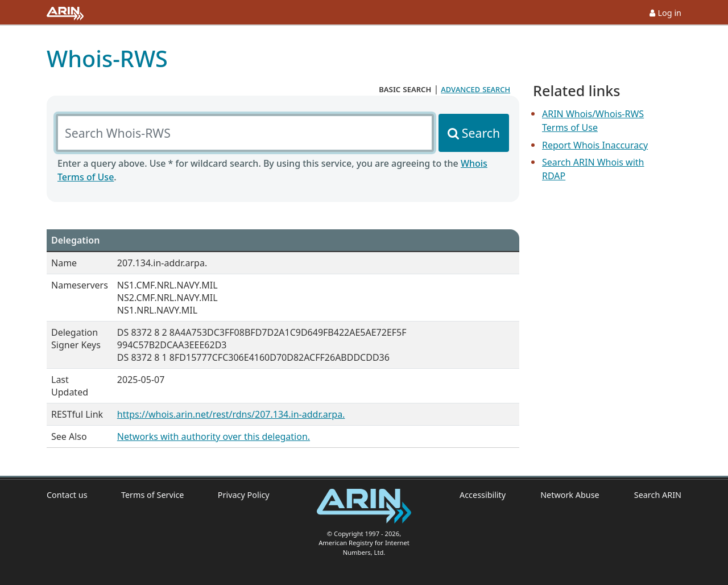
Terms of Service (153, 495)
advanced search (475, 89)
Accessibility (483, 495)
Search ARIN (658, 495)
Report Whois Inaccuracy (595, 145)
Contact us (67, 495)
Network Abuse (570, 495)
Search (481, 133)
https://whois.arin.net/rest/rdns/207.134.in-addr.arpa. (231, 414)
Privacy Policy (244, 495)
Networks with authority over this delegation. (214, 436)
